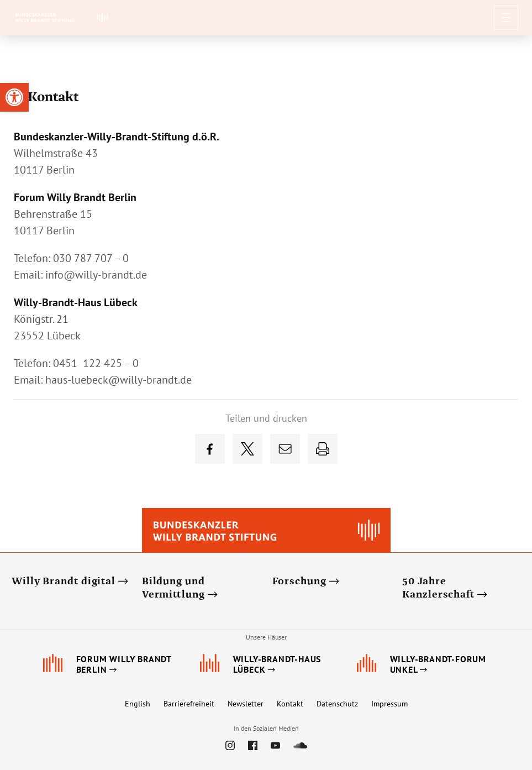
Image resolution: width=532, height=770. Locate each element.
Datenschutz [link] (337, 704)
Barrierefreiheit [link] (189, 704)
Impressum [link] (389, 704)
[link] (14, 97)
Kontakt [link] (290, 704)
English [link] (138, 704)
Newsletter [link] (246, 704)
